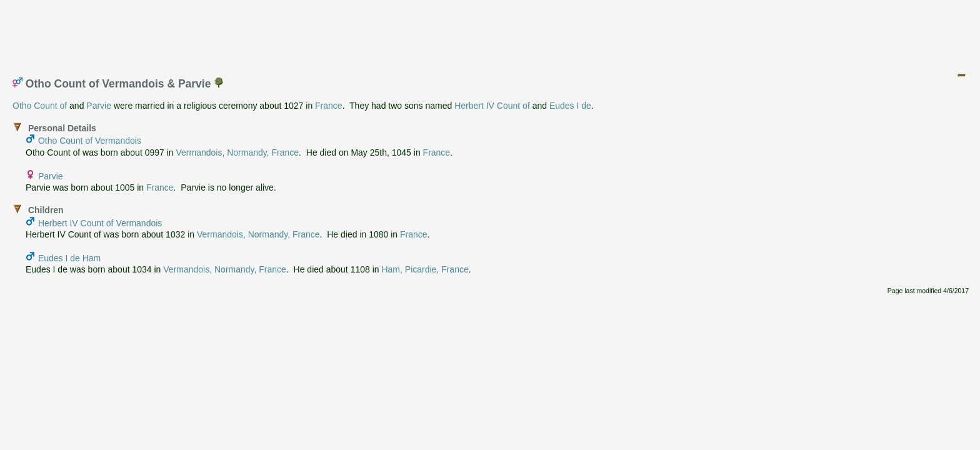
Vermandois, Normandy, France (238, 152)
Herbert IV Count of (492, 106)
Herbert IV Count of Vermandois (100, 223)
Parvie (99, 106)
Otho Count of (40, 106)
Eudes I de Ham (69, 258)
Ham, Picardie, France (425, 269)
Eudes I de (570, 106)
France (329, 106)
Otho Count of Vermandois (90, 141)
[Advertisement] (491, 33)
